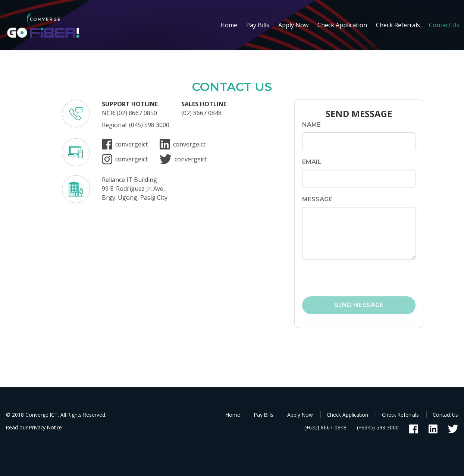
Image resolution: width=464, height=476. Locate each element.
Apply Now (293, 25)
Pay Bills (258, 25)
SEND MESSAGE (359, 305)
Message (317, 199)
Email (312, 162)
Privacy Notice (46, 427)
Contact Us (444, 25)
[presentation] (346, 278)
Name (311, 125)
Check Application (342, 25)
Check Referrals (398, 25)
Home (229, 25)
